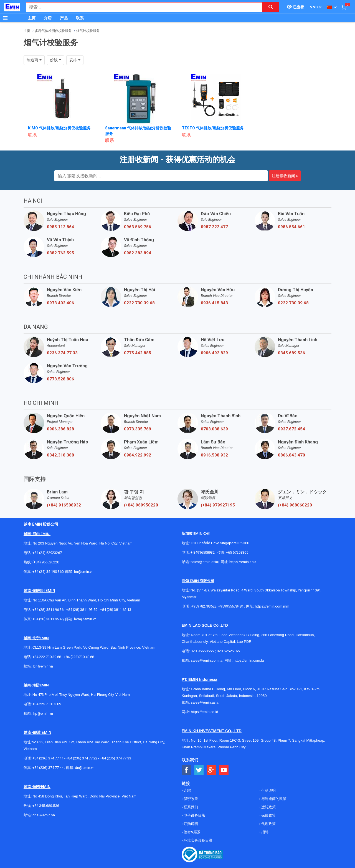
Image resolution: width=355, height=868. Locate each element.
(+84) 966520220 (46, 562)
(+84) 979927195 (218, 505)
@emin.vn (45, 713)
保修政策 (268, 815)
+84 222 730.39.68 (47, 657)
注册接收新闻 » (285, 176)
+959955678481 (231, 606)
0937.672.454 (291, 429)
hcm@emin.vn (85, 619)
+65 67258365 (237, 552)
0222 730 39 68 (139, 303)
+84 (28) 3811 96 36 (48, 610)
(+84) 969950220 (141, 505)
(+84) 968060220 (295, 505)
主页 (32, 18)
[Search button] (271, 7)
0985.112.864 (60, 227)
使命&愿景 (192, 832)
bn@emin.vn (43, 666)
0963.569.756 (138, 227)
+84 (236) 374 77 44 (48, 768)
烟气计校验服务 (88, 31)
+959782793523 (204, 606)
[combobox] (141, 7)
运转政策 (268, 807)
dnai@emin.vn (44, 815)
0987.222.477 (214, 227)
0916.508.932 (214, 455)
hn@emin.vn (84, 572)
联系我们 (190, 807)
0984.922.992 (138, 455)
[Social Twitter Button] (199, 770)
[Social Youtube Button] (224, 770)
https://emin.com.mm (272, 606)
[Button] (5, 18)
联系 (80, 18)
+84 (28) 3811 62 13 (116, 610)
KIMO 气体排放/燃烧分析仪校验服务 (59, 128)
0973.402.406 (60, 303)
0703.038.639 (214, 429)
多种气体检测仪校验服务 (53, 31)
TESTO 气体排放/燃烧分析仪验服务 (213, 128)
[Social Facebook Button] (187, 770)
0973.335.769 (138, 429)
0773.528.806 (60, 379)
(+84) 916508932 (64, 505)
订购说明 (190, 824)
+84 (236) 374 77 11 (48, 758)
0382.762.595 (60, 253)
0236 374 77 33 (62, 353)
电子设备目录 (194, 815)
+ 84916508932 (203, 552)
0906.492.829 (214, 353)
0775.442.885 (138, 353)
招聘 (264, 832)
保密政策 (190, 799)
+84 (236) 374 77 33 (116, 758)
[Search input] (141, 7)
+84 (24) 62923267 (47, 553)
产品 (64, 18)
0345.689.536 (291, 353)
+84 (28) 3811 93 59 (82, 610)
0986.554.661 (291, 227)
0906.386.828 (60, 429)
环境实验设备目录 (198, 840)
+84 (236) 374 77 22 (82, 758)
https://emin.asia (243, 562)
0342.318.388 (60, 455)
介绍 (48, 18)
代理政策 (268, 824)
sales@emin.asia (204, 562)
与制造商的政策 (273, 799)
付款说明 (268, 790)
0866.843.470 (291, 455)
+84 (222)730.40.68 (79, 657)
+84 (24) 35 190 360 (48, 572)
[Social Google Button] (211, 770)
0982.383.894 (138, 253)
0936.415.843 (214, 303)
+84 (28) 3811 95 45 (48, 619)
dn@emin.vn (85, 768)
